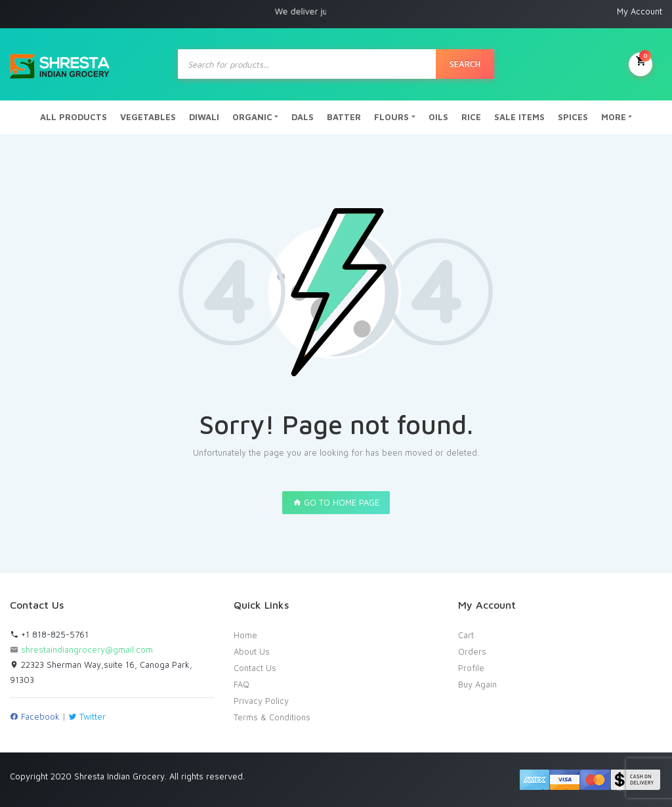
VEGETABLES (148, 117)
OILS (438, 117)
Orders (472, 651)
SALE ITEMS (519, 117)
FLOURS (391, 117)
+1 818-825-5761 (49, 634)
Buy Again (477, 684)
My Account (640, 11)
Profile (471, 668)
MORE (614, 117)
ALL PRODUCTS (73, 117)
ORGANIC (252, 117)
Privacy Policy (261, 701)
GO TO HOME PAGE (336, 502)
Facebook (35, 716)
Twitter (87, 716)
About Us (252, 651)
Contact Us (255, 668)
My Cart (640, 63)
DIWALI (204, 117)
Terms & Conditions (272, 717)
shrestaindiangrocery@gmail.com (87, 649)
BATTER (344, 117)
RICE (471, 117)
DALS (303, 117)
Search (465, 64)
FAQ (241, 684)
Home (245, 635)
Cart (466, 635)
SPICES (573, 117)
